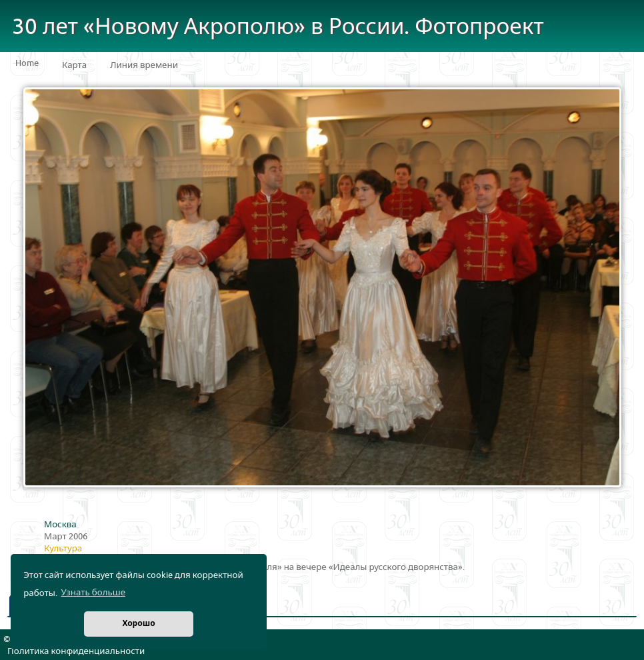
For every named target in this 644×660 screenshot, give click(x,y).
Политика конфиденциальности (76, 651)
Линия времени (144, 65)
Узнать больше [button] (93, 593)
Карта (74, 65)
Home (27, 63)
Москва (60, 525)
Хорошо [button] (138, 624)
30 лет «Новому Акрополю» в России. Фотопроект (278, 27)
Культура (63, 549)
